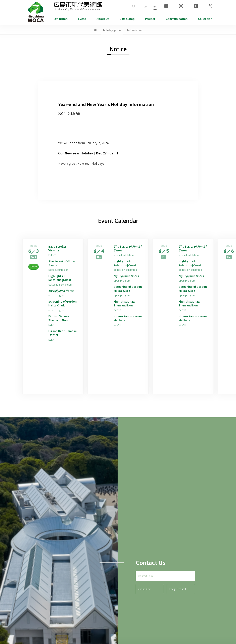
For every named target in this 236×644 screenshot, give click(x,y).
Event (82, 19)
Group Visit (144, 600)
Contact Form (146, 586)
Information (135, 30)
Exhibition (61, 19)
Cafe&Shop (127, 19)
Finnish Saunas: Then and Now (60, 324)
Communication (177, 19)
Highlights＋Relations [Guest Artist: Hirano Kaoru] (61, 281)
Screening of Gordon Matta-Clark (60, 308)
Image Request (178, 600)
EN (155, 6)
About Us (103, 19)
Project (150, 19)
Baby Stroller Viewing (58, 249)
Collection (205, 19)
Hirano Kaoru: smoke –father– (60, 340)
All (95, 30)
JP (145, 6)
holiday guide (112, 30)
